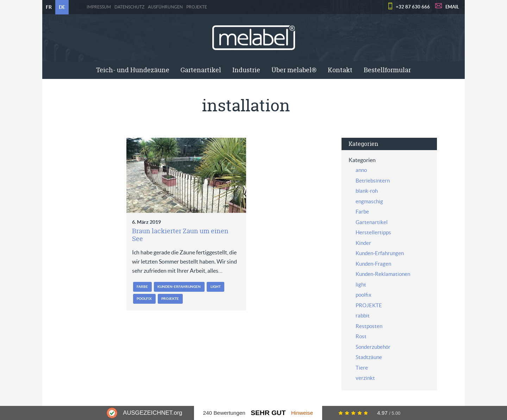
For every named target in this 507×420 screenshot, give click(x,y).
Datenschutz (129, 7)
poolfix (144, 299)
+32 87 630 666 (413, 7)
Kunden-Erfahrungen (179, 287)
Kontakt (340, 70)
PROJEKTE (197, 7)
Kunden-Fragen (373, 264)
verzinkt (365, 378)
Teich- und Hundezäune (133, 70)
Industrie (246, 70)
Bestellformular (387, 70)
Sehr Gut (268, 413)
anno (361, 170)
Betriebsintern (373, 181)
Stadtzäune (369, 357)
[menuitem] (133, 70)
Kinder (363, 243)
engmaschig (369, 201)
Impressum (99, 7)
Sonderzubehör (373, 347)
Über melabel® (294, 70)
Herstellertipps (373, 232)
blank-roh (367, 191)
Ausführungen (165, 7)
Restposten (369, 326)
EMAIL (452, 7)
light (216, 287)
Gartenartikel (201, 70)
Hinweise (302, 413)
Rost (361, 336)
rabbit (363, 316)
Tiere (362, 368)
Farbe (142, 287)
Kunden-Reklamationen (383, 274)
